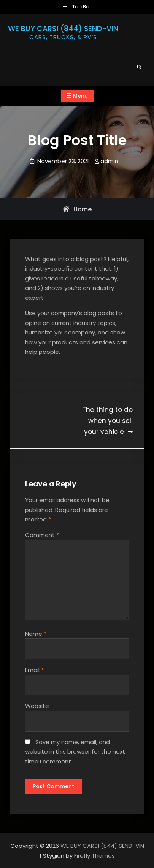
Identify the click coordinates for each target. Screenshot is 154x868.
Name (36, 634)
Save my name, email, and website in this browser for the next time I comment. (75, 752)
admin (109, 161)
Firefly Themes (94, 856)
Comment (42, 535)
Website (37, 706)
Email (34, 670)
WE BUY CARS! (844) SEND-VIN (63, 29)
